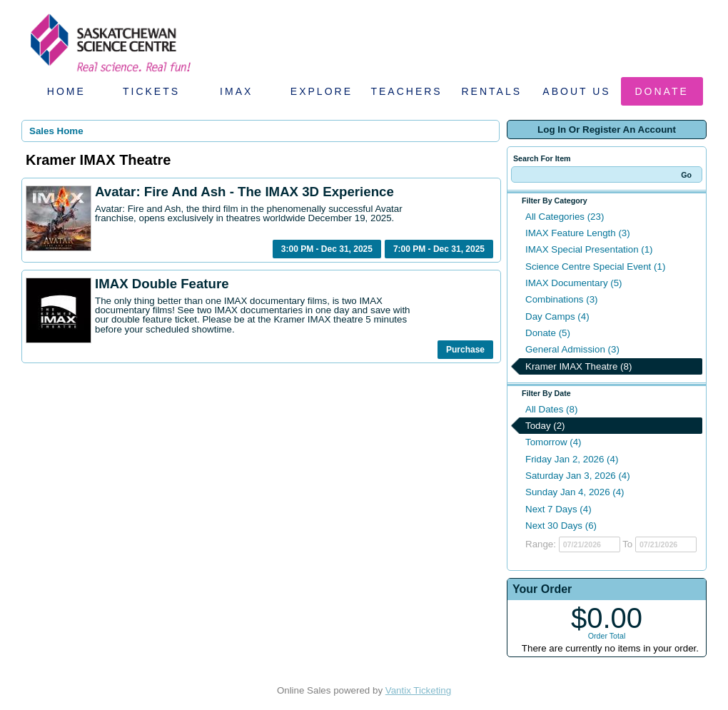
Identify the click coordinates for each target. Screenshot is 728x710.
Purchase (465, 350)
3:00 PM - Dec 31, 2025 (327, 249)
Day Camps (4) (557, 316)
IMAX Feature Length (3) (578, 233)
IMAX (236, 91)
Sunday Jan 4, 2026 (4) (575, 492)
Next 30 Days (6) (561, 526)
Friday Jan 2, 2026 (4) (572, 459)
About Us (576, 91)
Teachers (406, 91)
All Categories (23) (565, 217)
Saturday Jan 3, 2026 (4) (578, 476)
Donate (662, 91)
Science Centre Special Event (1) (595, 267)
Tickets (151, 91)
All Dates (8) (551, 409)
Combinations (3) (561, 299)
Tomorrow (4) (553, 442)
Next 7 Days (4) (558, 509)
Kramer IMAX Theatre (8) (578, 366)
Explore (322, 91)
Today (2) (545, 426)
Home (66, 91)
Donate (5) (548, 333)
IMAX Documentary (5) (574, 283)
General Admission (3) (572, 349)
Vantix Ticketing (418, 690)
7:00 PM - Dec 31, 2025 (439, 249)
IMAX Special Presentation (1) (589, 249)
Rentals (492, 91)
